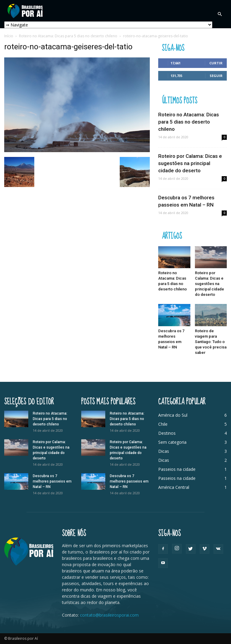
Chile (163, 424)
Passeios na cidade (177, 469)
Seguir (216, 76)
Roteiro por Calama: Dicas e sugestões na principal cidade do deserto (190, 163)
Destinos (167, 433)
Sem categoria (172, 442)
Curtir (216, 63)
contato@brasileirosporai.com (109, 615)
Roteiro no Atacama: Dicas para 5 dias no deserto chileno (68, 36)
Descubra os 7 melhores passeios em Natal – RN (52, 481)
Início (9, 36)
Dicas (164, 451)
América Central (174, 487)
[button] (220, 14)
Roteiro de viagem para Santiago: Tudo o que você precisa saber (211, 342)
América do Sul (173, 415)
